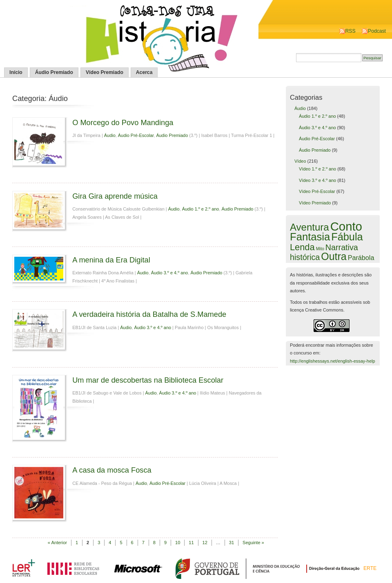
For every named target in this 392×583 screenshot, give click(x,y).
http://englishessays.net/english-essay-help (333, 361)
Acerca (144, 72)
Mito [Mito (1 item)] (320, 249)
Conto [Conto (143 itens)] (346, 226)
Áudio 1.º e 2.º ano (201, 209)
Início (16, 72)
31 (232, 543)
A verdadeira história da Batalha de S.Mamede (149, 314)
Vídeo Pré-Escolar (317, 191)
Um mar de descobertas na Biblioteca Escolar (148, 380)
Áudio (110, 135)
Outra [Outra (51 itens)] (334, 256)
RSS (351, 31)
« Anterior (57, 543)
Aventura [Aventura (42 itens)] (310, 227)
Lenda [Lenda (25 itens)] (302, 247)
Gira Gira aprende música (115, 196)
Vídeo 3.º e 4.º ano (317, 180)
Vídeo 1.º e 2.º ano (317, 169)
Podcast (377, 31)
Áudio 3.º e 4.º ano (170, 273)
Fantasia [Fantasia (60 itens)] (310, 237)
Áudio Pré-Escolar (136, 135)
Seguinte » (253, 543)
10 (178, 543)
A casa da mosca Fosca (112, 470)
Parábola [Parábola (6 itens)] (361, 258)
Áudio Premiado (54, 72)
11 (191, 543)
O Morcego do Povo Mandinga (123, 122)
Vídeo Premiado (105, 72)
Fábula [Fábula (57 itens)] (347, 237)
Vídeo (300, 161)
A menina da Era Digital (111, 260)
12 (205, 543)
